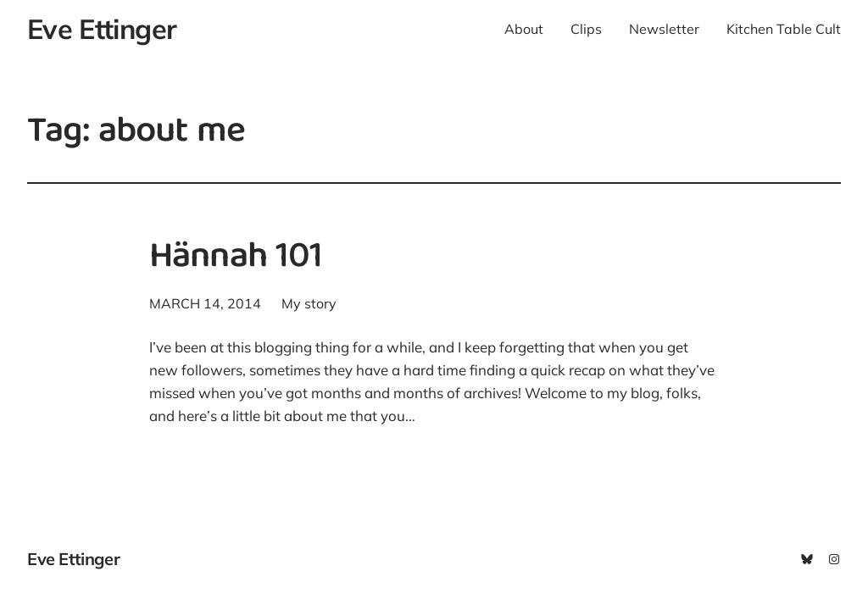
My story (309, 303)
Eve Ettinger (102, 29)
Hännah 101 (236, 259)
